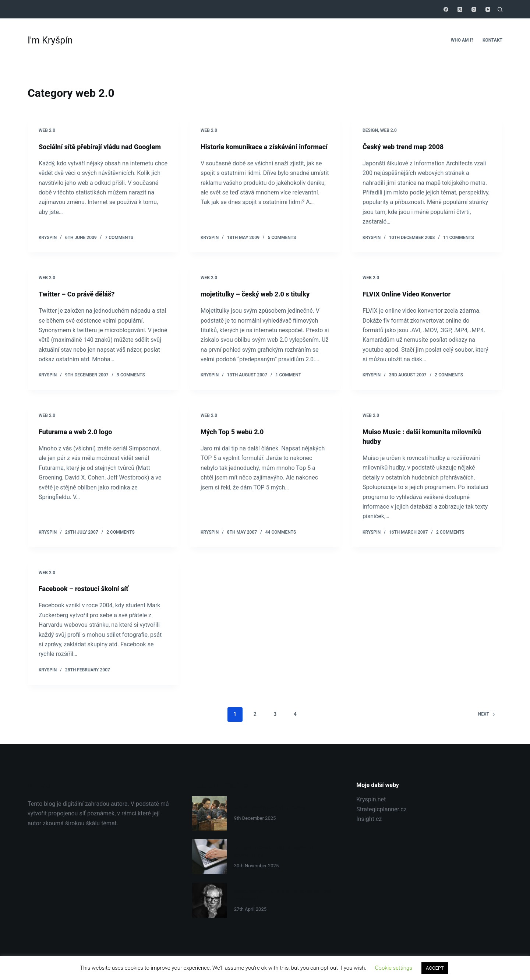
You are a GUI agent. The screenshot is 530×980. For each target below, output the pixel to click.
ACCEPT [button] (435, 968)
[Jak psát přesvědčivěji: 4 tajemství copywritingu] (209, 857)
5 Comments (282, 238)
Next (487, 714)
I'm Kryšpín (50, 40)
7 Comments (119, 238)
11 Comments (459, 238)
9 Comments (131, 375)
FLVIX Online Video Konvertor (411, 294)
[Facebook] (446, 9)
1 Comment (288, 375)
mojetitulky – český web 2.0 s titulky (261, 294)
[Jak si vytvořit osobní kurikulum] (209, 813)
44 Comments (281, 532)
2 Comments (449, 375)
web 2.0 (47, 130)
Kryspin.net (371, 799)
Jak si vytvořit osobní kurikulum (273, 808)
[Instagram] (474, 9)
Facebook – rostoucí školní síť (89, 589)
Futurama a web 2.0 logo (79, 432)
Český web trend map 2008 (408, 147)
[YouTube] (488, 9)
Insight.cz (369, 819)
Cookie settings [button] (394, 968)
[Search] (500, 9)
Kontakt (492, 40)
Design (370, 130)
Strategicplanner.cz (381, 809)
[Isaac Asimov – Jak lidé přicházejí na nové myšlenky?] (209, 900)
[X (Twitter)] (460, 9)
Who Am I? (462, 40)
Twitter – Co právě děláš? (81, 294)
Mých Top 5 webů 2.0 (236, 432)
